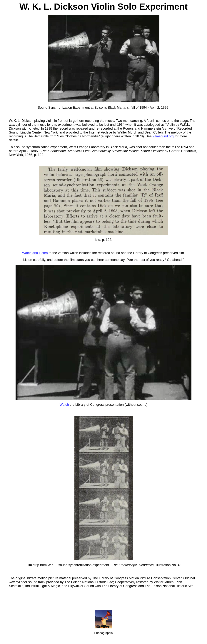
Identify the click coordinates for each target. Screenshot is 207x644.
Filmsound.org (163, 136)
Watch (64, 405)
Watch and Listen (35, 253)
